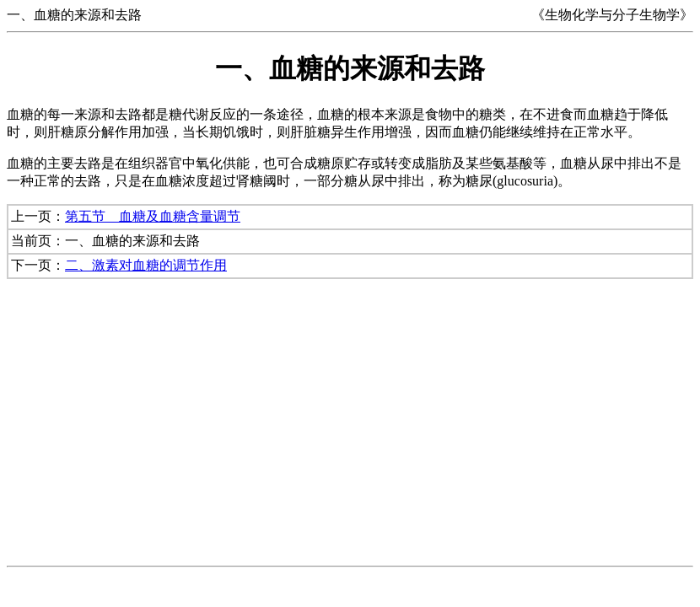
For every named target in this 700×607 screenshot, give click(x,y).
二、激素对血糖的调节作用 (146, 265)
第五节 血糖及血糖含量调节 (153, 216)
